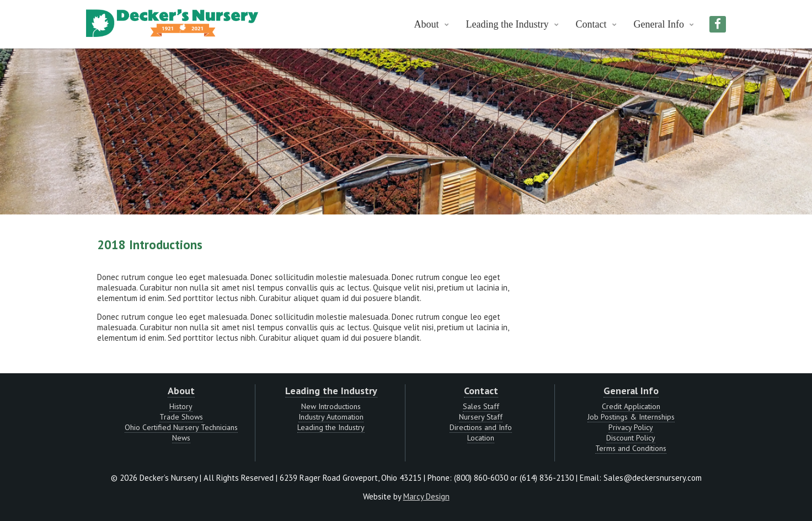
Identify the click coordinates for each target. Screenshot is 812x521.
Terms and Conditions (631, 448)
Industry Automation (331, 417)
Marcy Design (426, 496)
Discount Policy (631, 438)
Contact (591, 24)
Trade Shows (181, 417)
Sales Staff (481, 406)
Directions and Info (481, 427)
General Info (659, 24)
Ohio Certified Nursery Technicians (181, 427)
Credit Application (631, 406)
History (181, 406)
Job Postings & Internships (631, 417)
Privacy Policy (631, 427)
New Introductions (331, 406)
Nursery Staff (481, 417)
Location (481, 438)
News (181, 438)
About (427, 24)
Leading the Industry (507, 24)
